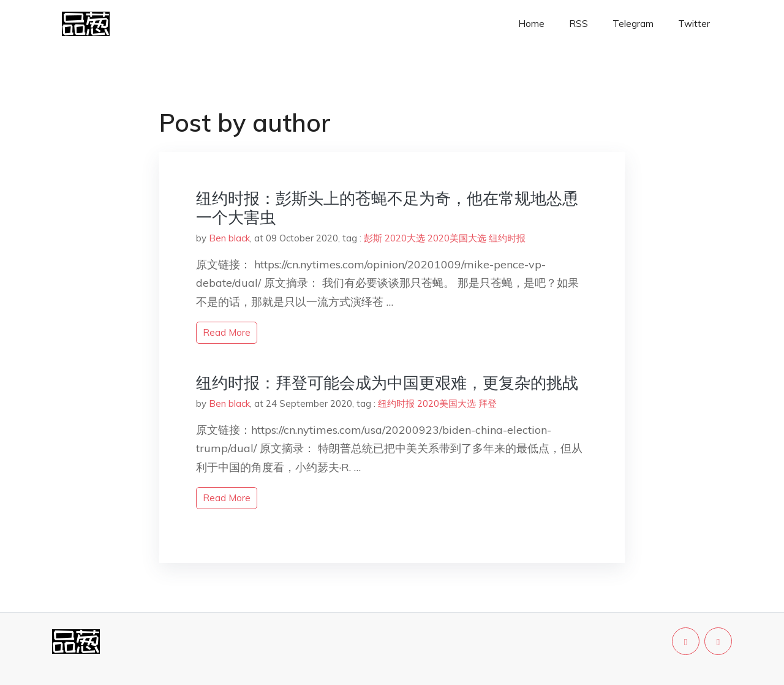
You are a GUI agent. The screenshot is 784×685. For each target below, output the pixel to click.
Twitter (694, 24)
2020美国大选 (457, 238)
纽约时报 (507, 238)
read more (227, 332)
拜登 (488, 403)
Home (531, 24)
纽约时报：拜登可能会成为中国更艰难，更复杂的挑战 (387, 383)
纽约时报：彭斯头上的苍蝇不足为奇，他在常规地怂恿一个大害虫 (387, 208)
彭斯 (373, 238)
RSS (579, 24)
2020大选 (405, 238)
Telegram (633, 24)
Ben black (229, 238)
